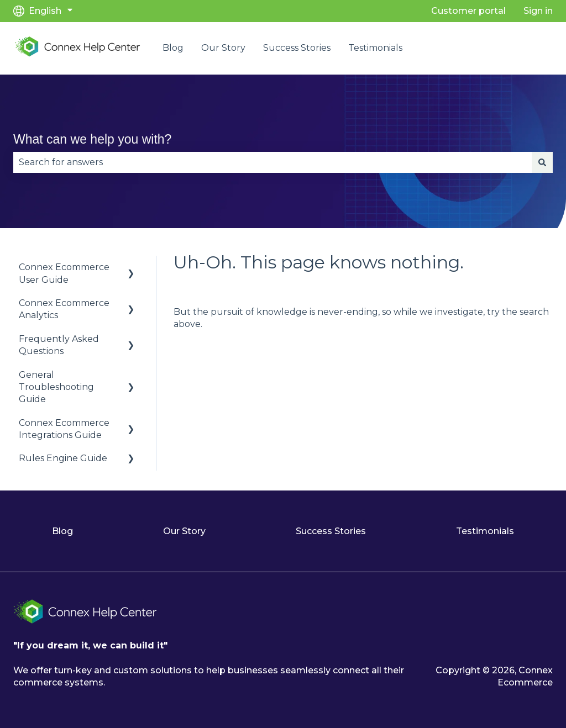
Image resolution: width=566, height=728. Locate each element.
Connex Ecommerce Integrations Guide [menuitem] (64, 429)
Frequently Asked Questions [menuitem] (59, 345)
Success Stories (297, 48)
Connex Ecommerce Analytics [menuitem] (64, 309)
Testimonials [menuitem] (485, 531)
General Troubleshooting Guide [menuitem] (56, 387)
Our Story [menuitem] (184, 531)
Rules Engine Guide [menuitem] (63, 458)
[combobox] (272, 162)
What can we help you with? (92, 139)
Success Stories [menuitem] (331, 531)
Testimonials (375, 48)
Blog (173, 48)
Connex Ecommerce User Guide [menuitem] (64, 273)
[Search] (542, 162)
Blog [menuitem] (62, 531)
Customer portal (468, 11)
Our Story (223, 48)
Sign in (538, 11)
